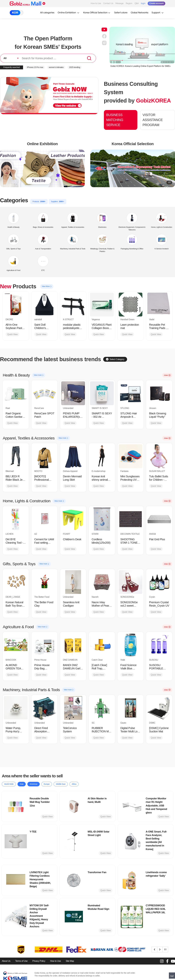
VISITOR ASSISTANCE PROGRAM (153, 120)
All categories (47, 13)
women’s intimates (56, 67)
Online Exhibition (69, 13)
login (143, 3)
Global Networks (139, 13)
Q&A (137, 3)
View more (39, 375)
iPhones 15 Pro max (35, 67)
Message (119, 3)
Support (158, 13)
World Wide (9, 784)
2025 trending (75, 67)
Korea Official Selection (97, 13)
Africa (74, 784)
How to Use (96, 3)
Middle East (61, 784)
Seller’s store (121, 13)
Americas (33, 784)
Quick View (12, 334)
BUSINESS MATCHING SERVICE (115, 120)
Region (129, 3)
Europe (47, 784)
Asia (22, 784)
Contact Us (108, 3)
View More (47, 286)
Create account (156, 3)
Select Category (115, 359)
